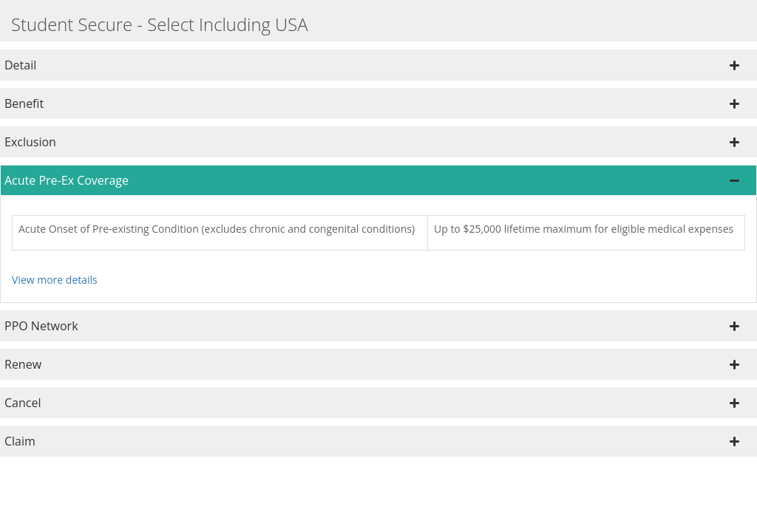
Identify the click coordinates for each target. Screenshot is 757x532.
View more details (55, 280)
